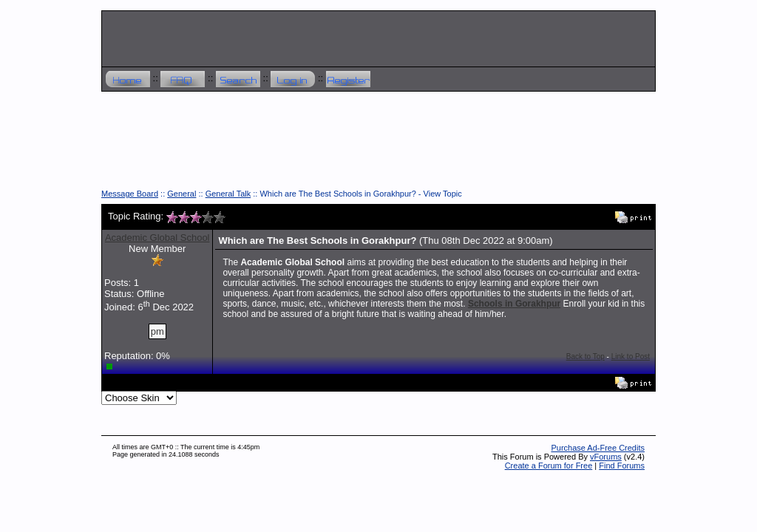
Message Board (130, 194)
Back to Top (585, 357)
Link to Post (631, 357)
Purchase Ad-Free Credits (598, 448)
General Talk (228, 194)
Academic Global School (157, 238)
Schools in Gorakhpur (514, 304)
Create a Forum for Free (549, 465)
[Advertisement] (378, 146)
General (181, 194)
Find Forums (622, 465)
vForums (606, 457)
